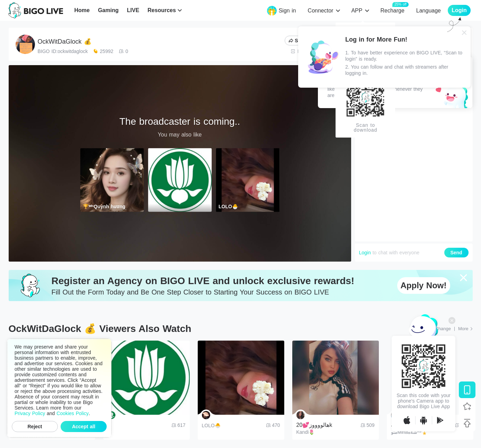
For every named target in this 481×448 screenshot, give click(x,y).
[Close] (464, 33)
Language (429, 11)
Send (456, 253)
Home (82, 10)
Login (365, 253)
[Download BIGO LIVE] (467, 390)
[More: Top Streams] (465, 329)
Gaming (108, 10)
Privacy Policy (30, 413)
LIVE (133, 10)
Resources (162, 10)
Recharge (392, 10)
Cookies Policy (73, 413)
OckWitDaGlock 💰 (65, 42)
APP (357, 11)
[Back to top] (467, 423)
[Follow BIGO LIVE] (467, 406)
